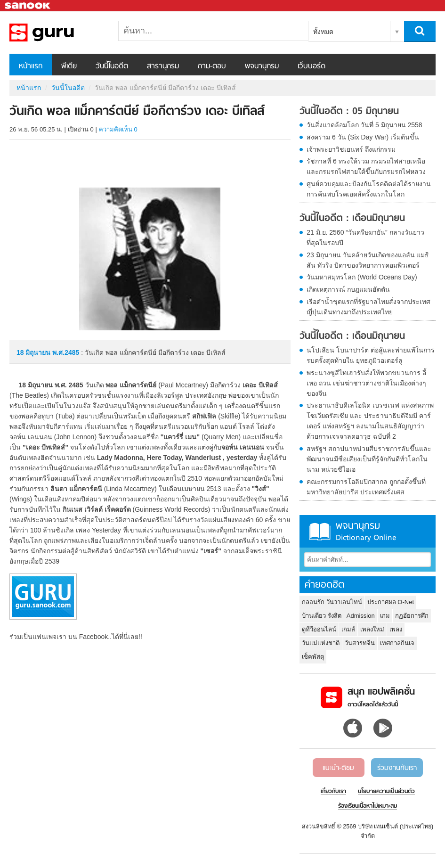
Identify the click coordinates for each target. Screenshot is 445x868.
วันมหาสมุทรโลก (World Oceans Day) (362, 277)
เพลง (396, 629)
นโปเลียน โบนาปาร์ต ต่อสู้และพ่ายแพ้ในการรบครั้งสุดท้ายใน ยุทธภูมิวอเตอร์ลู (371, 355)
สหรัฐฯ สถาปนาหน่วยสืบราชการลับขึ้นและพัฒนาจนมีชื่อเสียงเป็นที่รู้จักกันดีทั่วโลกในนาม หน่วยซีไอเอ (369, 459)
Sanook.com (28, 6)
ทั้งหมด (323, 32)
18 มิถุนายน (34, 352)
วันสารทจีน (360, 643)
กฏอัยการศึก (412, 616)
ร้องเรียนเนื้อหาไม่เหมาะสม (368, 806)
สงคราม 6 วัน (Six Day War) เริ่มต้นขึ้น (363, 137)
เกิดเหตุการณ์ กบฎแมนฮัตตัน (348, 289)
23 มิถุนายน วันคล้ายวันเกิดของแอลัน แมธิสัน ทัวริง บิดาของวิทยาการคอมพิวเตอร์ (368, 260)
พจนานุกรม (262, 66)
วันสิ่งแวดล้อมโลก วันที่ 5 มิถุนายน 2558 (364, 125)
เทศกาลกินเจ (397, 643)
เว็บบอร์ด (311, 66)
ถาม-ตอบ (212, 66)
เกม (385, 616)
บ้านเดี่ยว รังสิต (322, 616)
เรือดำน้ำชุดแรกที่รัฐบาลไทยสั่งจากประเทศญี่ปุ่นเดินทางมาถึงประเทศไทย (368, 307)
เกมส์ (348, 629)
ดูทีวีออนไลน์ (319, 629)
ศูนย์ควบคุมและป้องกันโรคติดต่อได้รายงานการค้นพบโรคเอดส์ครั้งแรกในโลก (369, 189)
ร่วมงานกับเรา (397, 768)
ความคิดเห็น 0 (118, 129)
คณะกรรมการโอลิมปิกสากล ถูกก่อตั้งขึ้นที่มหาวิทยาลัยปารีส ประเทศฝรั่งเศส (366, 487)
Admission (361, 616)
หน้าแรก (31, 66)
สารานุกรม (163, 66)
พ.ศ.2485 (66, 352)
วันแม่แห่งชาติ (321, 643)
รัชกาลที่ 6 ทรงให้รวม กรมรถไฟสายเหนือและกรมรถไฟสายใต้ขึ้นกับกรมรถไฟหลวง (366, 166)
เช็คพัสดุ (313, 657)
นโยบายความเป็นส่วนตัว (386, 792)
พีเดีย (69, 66)
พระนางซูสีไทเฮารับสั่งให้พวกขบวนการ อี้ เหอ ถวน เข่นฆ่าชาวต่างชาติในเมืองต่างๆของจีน (366, 383)
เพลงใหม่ (372, 629)
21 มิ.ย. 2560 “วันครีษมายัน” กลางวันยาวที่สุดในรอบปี (365, 237)
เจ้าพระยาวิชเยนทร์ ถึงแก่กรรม (351, 149)
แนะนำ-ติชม (338, 768)
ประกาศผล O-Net (391, 602)
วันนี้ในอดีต (112, 66)
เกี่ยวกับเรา (333, 792)
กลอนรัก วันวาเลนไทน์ (332, 602)
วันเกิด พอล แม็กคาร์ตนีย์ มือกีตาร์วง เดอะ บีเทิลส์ (59, 33)
